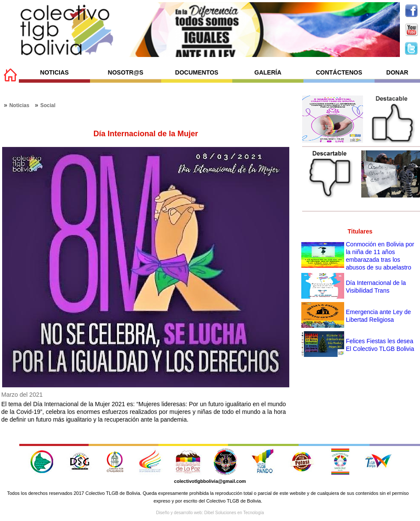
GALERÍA (268, 72)
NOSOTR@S (126, 72)
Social (48, 105)
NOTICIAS (55, 72)
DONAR (397, 72)
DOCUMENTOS (197, 72)
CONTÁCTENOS (339, 72)
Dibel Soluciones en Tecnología (234, 513)
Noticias (19, 105)
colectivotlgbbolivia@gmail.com (210, 481)
